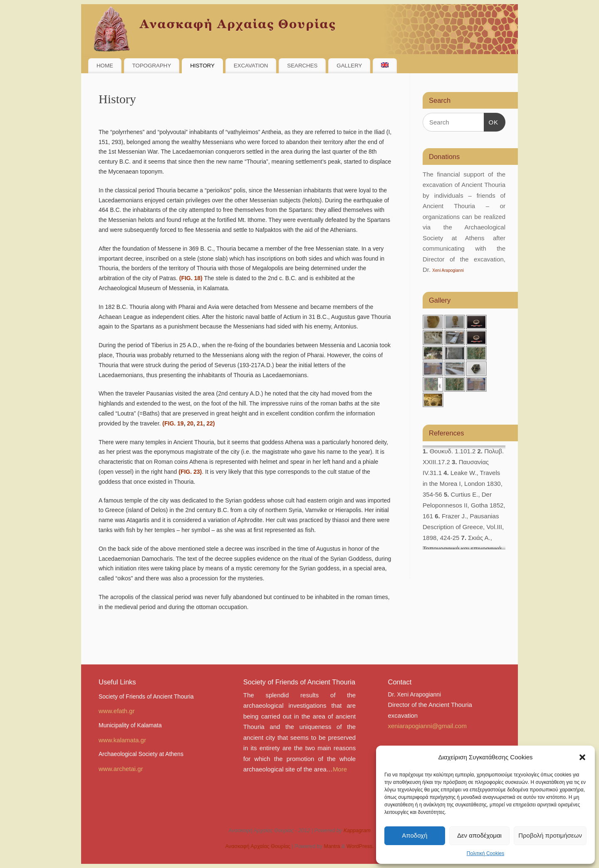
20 (190, 423)
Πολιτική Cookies (486, 853)
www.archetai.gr (121, 769)
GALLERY (349, 66)
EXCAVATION (251, 66)
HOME (105, 66)
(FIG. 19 (172, 423)
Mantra (332, 846)
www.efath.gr (117, 711)
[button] (582, 757)
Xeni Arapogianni (448, 270)
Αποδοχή (415, 835)
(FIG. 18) (191, 278)
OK (491, 122)
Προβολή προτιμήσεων (550, 835)
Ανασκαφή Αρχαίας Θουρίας (258, 846)
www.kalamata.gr (122, 740)
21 (200, 423)
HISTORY (202, 66)
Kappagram (357, 831)
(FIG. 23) (190, 472)
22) (210, 423)
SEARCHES (302, 66)
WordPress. (360, 846)
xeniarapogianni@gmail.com (427, 726)
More (340, 769)
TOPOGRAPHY (152, 66)
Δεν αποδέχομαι (479, 835)
